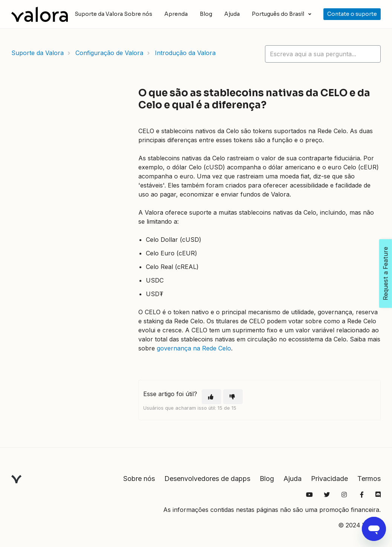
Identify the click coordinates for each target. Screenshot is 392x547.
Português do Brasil (279, 14)
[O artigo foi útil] (211, 397)
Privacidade (329, 479)
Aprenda (176, 14)
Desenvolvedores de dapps (207, 479)
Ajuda (232, 14)
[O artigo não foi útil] (233, 397)
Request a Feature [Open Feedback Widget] (386, 273)
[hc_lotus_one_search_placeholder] (323, 54)
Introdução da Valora (185, 53)
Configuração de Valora (109, 53)
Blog (206, 14)
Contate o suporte (352, 14)
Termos (369, 479)
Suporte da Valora (38, 53)
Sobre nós (138, 14)
